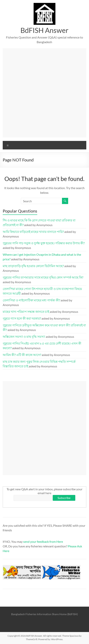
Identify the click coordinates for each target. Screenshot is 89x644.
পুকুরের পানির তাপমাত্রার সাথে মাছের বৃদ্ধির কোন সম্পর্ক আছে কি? (43, 277)
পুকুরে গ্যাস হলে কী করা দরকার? (22, 318)
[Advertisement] (44, 93)
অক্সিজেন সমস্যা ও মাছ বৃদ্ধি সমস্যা (24, 337)
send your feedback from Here (43, 542)
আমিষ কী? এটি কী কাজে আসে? (22, 355)
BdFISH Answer (44, 30)
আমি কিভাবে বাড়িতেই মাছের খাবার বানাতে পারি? (33, 232)
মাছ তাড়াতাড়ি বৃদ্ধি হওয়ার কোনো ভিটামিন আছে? (33, 266)
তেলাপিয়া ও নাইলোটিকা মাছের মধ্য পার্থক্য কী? (31, 300)
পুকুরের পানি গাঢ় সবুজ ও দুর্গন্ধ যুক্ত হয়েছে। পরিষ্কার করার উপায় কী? (44, 243)
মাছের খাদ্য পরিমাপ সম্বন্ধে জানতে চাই (26, 312)
